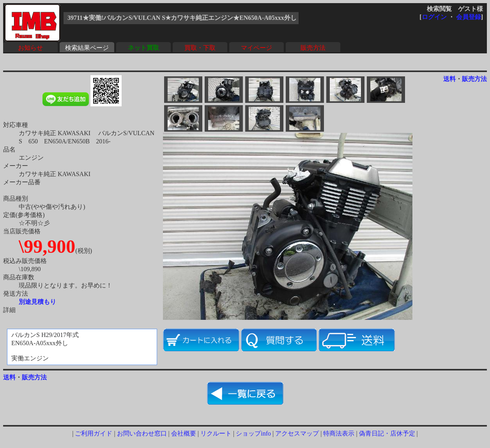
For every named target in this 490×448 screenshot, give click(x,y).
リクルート (216, 433)
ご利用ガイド (94, 433)
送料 (449, 79)
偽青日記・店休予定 (387, 433)
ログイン (434, 17)
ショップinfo (253, 433)
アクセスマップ (297, 433)
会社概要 (184, 433)
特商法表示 (339, 433)
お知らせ (30, 48)
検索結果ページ (87, 48)
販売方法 (313, 48)
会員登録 (469, 17)
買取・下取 (200, 48)
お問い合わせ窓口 (142, 433)
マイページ (256, 48)
